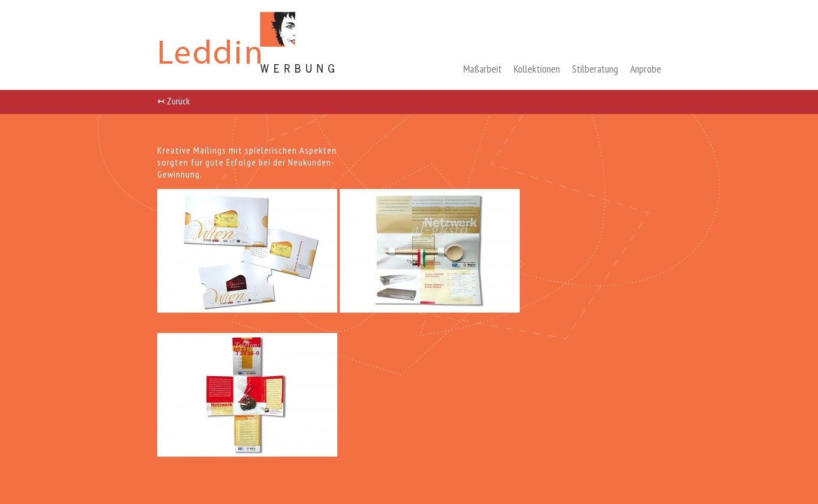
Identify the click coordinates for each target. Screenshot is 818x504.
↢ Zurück (173, 100)
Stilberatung (595, 69)
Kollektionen (537, 69)
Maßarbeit (483, 69)
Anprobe (646, 69)
